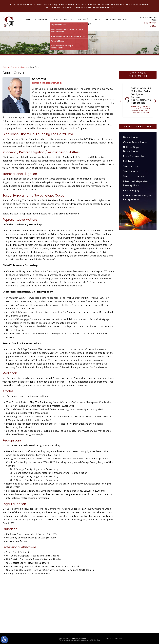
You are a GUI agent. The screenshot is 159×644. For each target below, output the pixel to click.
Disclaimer (109, 639)
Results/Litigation (89, 20)
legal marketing (77, 640)
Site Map (119, 639)
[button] (121, 101)
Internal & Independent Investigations (136, 183)
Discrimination (131, 137)
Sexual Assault (131, 171)
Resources (67, 24)
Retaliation (129, 161)
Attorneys (41, 20)
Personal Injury (131, 190)
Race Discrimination (134, 156)
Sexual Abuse (131, 166)
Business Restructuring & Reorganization (137, 197)
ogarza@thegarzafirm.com (47, 83)
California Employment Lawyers (15, 67)
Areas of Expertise (63, 20)
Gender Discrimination (136, 142)
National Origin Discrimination (131, 149)
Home (28, 20)
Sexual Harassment (134, 176)
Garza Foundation (115, 20)
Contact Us (84, 24)
